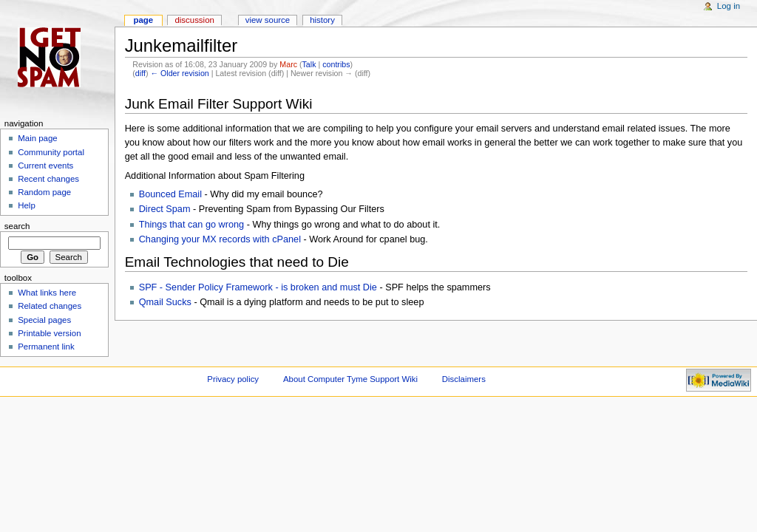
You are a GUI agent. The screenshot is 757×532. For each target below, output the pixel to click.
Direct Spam (165, 209)
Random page (44, 192)
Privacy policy (233, 379)
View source (268, 20)
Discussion (194, 20)
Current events (45, 166)
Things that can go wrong (191, 225)
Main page (38, 138)
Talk (309, 64)
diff (140, 73)
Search (17, 226)
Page (143, 20)
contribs (336, 64)
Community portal (51, 152)
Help (27, 205)
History (322, 20)
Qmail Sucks (165, 302)
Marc (288, 64)
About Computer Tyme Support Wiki (350, 379)
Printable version (49, 333)
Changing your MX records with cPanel (220, 239)
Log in (729, 6)
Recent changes (48, 179)
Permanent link (46, 347)
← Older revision (179, 73)
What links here (47, 293)
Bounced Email (170, 194)
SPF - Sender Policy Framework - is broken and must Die (258, 287)
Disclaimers (464, 379)
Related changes (50, 306)
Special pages (44, 320)
